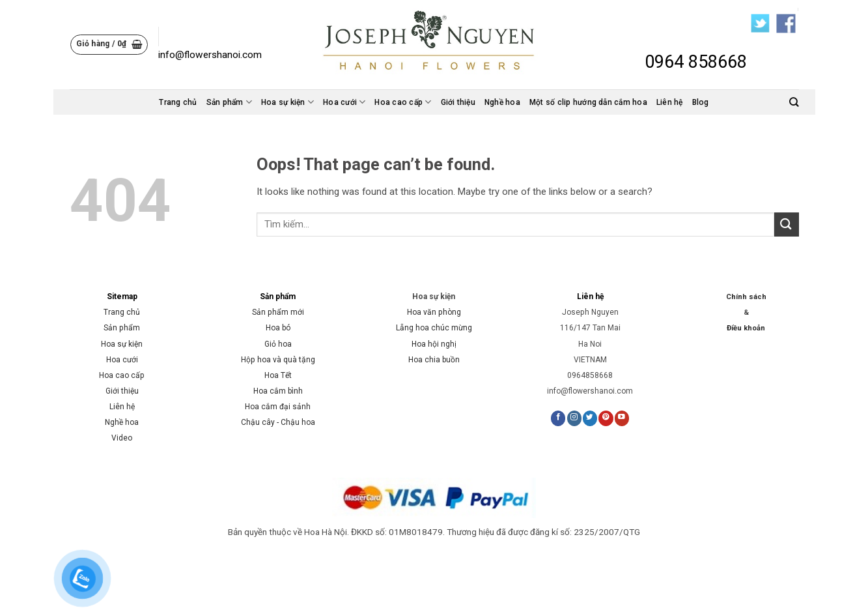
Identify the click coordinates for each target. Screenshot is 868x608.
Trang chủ (178, 102)
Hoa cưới (344, 102)
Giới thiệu (458, 102)
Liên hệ (670, 102)
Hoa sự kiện (287, 102)
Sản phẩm (229, 102)
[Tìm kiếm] (794, 102)
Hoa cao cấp (403, 102)
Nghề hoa (502, 102)
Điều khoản (746, 328)
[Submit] (787, 224)
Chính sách (746, 297)
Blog (701, 102)
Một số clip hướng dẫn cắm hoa (588, 102)
